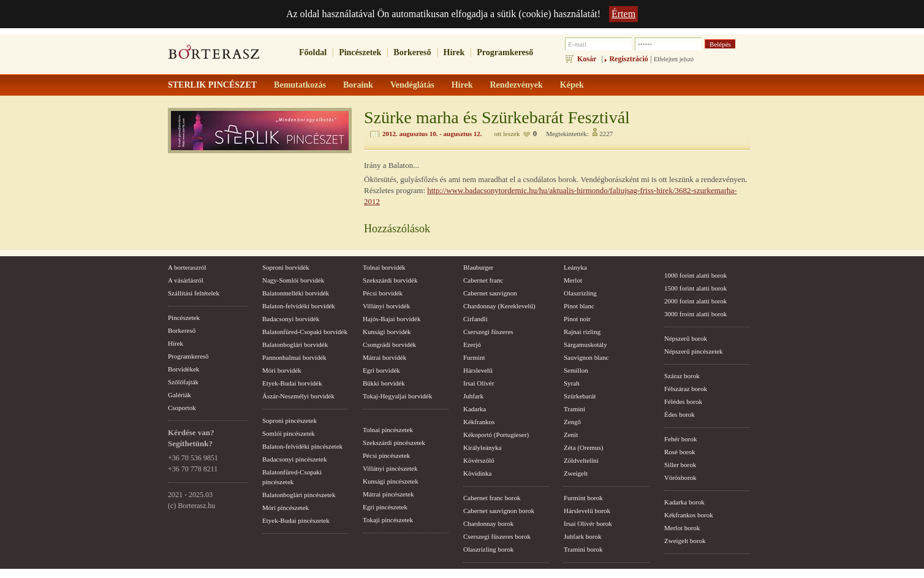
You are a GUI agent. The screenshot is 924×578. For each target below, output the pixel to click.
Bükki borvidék (384, 383)
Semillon (576, 370)
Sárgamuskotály (585, 344)
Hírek (454, 52)
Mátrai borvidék (384, 357)
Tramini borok (583, 549)
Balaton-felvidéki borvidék (299, 306)
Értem (623, 14)
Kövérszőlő (479, 460)
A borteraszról (187, 267)
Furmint (474, 357)
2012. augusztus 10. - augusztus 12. (432, 134)
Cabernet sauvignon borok (499, 511)
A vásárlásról (186, 280)
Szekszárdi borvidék (390, 280)
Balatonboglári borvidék (295, 344)
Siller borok (680, 465)
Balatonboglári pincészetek (299, 495)
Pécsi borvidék (383, 293)
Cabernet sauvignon (490, 293)
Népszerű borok (686, 338)
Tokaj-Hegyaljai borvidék (397, 396)
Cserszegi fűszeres (488, 332)
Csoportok (182, 408)
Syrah (572, 383)
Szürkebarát (580, 396)
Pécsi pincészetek (386, 455)
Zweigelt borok (685, 541)
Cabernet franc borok (492, 498)
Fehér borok (680, 439)
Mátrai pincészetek (388, 494)
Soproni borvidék (286, 267)
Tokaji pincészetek (388, 520)
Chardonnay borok (488, 523)
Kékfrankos (479, 422)
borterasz (214, 56)
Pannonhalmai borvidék (294, 357)
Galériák (180, 395)
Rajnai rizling (582, 332)
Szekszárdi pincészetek (394, 443)
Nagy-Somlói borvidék (293, 280)
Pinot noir (577, 319)
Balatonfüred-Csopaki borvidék (305, 332)
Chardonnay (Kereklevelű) (499, 306)
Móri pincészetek (286, 508)
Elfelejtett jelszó (674, 59)
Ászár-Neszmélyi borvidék (298, 396)
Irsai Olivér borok (588, 523)
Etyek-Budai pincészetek (296, 520)
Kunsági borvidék (387, 332)
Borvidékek (184, 369)
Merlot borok (682, 528)
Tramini (574, 409)
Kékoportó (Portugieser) (496, 435)
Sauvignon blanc (586, 357)
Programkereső (505, 52)
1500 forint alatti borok (695, 288)
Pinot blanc (579, 306)
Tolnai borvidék (384, 267)
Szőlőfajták (183, 382)
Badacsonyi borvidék (291, 319)
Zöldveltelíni (581, 460)
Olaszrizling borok (488, 549)
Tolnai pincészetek (388, 430)
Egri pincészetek (385, 507)
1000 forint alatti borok (695, 275)
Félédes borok (683, 401)
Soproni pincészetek (290, 420)
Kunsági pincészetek (391, 481)
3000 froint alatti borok (695, 314)
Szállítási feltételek (194, 293)
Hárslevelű (478, 370)
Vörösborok (680, 477)
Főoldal (313, 52)
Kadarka (475, 409)
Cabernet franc (483, 280)
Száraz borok (682, 376)
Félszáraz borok (686, 389)
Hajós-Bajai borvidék (392, 319)
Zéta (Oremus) (583, 447)
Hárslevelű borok (587, 511)
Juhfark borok (582, 536)
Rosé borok (680, 452)
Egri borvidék (381, 370)
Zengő (572, 422)
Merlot (573, 280)
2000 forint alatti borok (695, 301)
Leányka (575, 267)
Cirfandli (475, 319)
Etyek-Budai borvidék (292, 383)
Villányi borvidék (386, 306)
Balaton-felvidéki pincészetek (302, 446)
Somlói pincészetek (289, 433)
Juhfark (473, 396)
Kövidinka (477, 473)
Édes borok (680, 414)
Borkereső (412, 52)
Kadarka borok (684, 502)
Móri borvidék (282, 370)
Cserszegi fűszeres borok (497, 536)
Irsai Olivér (479, 383)
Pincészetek (360, 52)
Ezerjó (472, 344)
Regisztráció (628, 59)
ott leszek (507, 134)
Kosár (587, 59)
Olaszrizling (580, 293)
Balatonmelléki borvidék (296, 293)
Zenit (571, 435)
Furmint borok (583, 498)
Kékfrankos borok (689, 515)
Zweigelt (576, 473)
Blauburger (478, 267)
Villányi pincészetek (390, 468)
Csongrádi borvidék (389, 344)
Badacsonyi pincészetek (294, 459)
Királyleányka (482, 447)
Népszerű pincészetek (694, 351)
